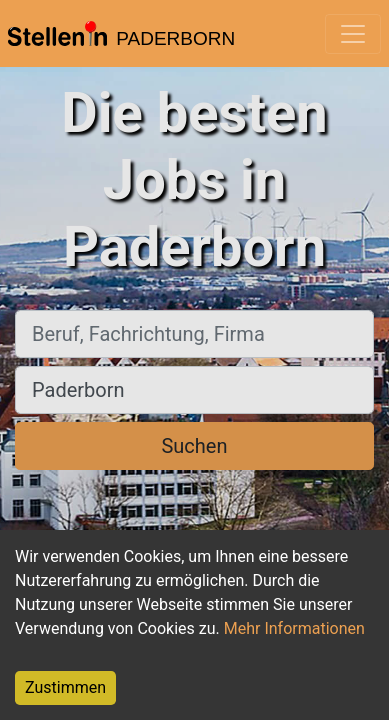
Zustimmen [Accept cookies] (65, 687)
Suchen (194, 446)
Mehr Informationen (294, 628)
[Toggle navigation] (353, 34)
